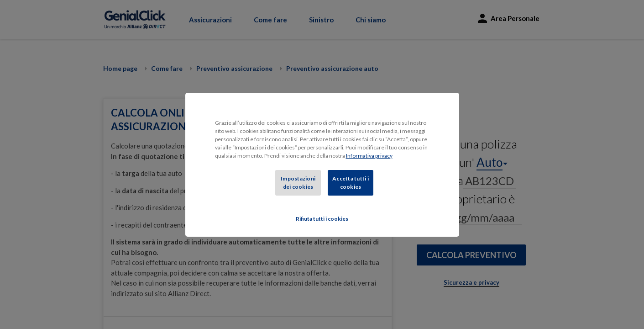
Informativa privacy (369, 156)
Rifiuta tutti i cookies (322, 219)
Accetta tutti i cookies (351, 183)
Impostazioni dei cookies (298, 183)
